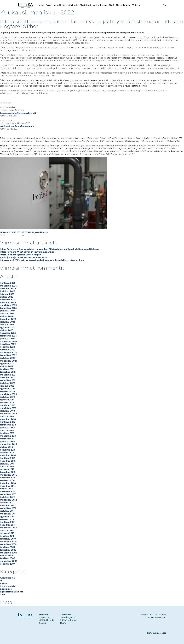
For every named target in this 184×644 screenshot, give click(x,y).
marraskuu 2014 (8, 475)
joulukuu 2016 (7, 442)
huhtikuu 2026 (8, 283)
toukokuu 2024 (8, 319)
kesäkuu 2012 (7, 503)
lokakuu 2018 (7, 416)
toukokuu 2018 (8, 419)
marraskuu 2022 (9, 341)
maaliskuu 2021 (8, 375)
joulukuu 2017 (7, 428)
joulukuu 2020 (8, 383)
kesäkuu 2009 (7, 547)
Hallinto (4, 583)
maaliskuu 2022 (8, 353)
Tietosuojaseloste (156, 633)
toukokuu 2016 (8, 455)
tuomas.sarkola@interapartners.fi (18, 113)
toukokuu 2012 (8, 505)
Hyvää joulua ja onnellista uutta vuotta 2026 (24, 257)
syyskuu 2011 (7, 517)
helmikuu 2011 (8, 525)
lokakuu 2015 (7, 466)
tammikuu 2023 (8, 336)
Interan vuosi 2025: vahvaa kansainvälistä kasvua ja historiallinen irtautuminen (42, 260)
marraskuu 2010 (8, 528)
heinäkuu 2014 (8, 478)
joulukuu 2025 (7, 291)
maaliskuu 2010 (8, 542)
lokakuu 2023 (7, 325)
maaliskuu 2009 (8, 553)
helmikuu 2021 (8, 377)
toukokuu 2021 (8, 372)
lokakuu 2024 (7, 314)
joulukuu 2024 (8, 311)
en (165, 5)
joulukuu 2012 (7, 497)
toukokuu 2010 (8, 539)
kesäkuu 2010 (7, 536)
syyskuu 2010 (7, 533)
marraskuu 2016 (8, 444)
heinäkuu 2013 (8, 492)
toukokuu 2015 (8, 472)
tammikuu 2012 (8, 508)
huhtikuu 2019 (8, 405)
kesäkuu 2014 (7, 480)
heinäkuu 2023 (8, 333)
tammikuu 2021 (8, 380)
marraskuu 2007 (9, 561)
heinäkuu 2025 (8, 300)
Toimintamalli (53, 5)
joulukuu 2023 (8, 322)
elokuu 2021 (6, 366)
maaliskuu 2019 (8, 408)
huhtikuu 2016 (8, 458)
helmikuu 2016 (8, 461)
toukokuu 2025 (8, 302)
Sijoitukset (85, 5)
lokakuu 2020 (7, 386)
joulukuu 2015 (7, 464)
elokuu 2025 (6, 297)
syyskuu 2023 (7, 327)
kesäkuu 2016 (7, 453)
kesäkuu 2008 (7, 558)
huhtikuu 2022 (8, 350)
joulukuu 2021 (7, 358)
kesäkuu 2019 (7, 403)
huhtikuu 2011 (7, 522)
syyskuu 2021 (7, 364)
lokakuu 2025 (7, 294)
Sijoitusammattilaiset (11, 592)
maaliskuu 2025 (8, 305)
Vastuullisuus (100, 5)
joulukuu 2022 (8, 339)
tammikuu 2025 (8, 308)
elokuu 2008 (7, 555)
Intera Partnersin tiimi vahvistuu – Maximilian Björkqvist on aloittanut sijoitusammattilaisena (49, 249)
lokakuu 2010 (7, 531)
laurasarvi (5, 232)
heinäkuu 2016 (8, 450)
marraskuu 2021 (8, 361)
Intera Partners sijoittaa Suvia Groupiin (21, 255)
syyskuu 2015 (7, 469)
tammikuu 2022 (8, 355)
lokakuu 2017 (7, 430)
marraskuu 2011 (8, 514)
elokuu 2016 (6, 447)
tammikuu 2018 (8, 425)
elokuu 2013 (6, 489)
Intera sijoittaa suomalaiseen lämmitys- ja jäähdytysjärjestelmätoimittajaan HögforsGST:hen (92, 24)
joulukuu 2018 (7, 411)
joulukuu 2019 (7, 397)
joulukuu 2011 (7, 511)
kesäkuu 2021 (7, 369)
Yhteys (136, 5)
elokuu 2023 (7, 330)
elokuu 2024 (7, 316)
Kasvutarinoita (70, 5)
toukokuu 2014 (8, 483)
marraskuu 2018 (8, 414)
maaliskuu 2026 (8, 286)
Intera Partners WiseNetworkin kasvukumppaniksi (27, 252)
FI (1, 581)
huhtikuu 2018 (8, 422)
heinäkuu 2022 (8, 344)
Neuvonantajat (8, 586)
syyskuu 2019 (7, 400)
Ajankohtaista (123, 5)
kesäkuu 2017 (7, 433)
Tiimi (111, 5)
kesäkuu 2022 (7, 347)
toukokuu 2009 (8, 550)
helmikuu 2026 (8, 289)
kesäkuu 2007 (7, 564)
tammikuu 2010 (8, 544)
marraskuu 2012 (8, 500)
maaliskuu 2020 (8, 394)
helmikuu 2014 (8, 486)
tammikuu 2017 (8, 439)
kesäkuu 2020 (7, 391)
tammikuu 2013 (8, 494)
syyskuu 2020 (7, 389)
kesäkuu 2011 (7, 519)
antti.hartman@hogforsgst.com (17, 126)
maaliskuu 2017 (8, 436)
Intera (41, 5)
